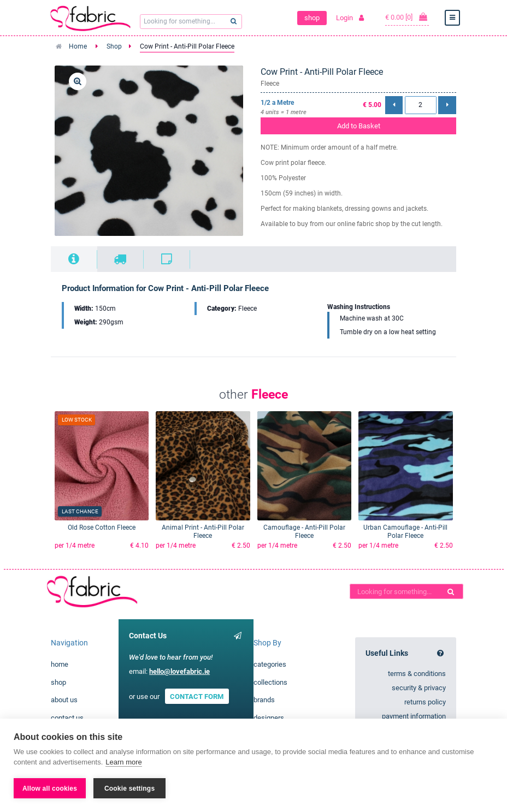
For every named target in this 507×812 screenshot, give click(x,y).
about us (64, 700)
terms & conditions (417, 674)
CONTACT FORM (197, 697)
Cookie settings (129, 789)
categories (270, 664)
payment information (414, 716)
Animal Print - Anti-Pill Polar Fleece (203, 532)
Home (78, 46)
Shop (114, 46)
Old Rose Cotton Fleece (102, 527)
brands (264, 700)
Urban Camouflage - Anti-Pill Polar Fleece (405, 532)
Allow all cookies (50, 789)
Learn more (123, 762)
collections (270, 682)
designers (269, 718)
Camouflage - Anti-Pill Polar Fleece (304, 532)
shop (312, 18)
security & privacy (419, 688)
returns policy (425, 702)
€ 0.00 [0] (407, 17)
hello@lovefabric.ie (179, 671)
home (60, 664)
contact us (67, 718)
